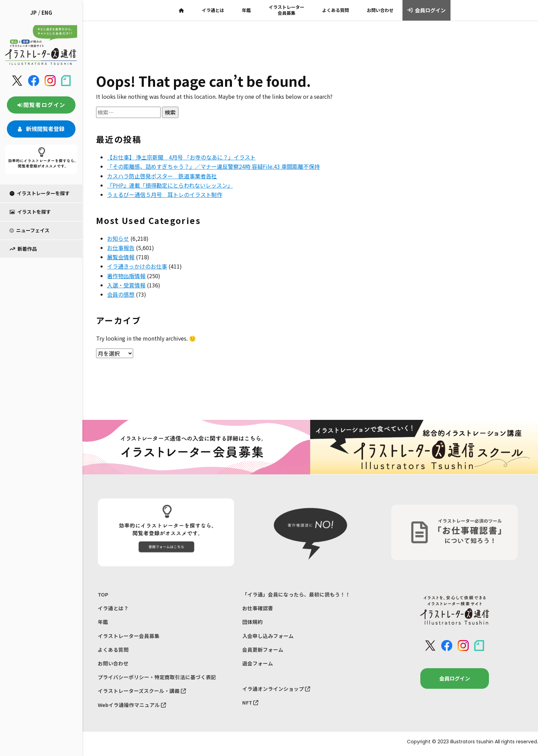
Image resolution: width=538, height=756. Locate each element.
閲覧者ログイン (41, 105)
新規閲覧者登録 (41, 129)
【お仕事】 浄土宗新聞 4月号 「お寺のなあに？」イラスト (181, 157)
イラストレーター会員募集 (286, 10)
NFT (250, 706)
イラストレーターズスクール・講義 (142, 694)
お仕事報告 (121, 248)
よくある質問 (336, 10)
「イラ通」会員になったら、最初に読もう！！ (296, 595)
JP (33, 13)
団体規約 (253, 623)
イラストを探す (30, 212)
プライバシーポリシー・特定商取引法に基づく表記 (157, 680)
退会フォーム (258, 666)
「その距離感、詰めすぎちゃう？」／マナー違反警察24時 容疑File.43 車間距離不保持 (213, 166)
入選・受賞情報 (126, 285)
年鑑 (246, 10)
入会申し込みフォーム (268, 637)
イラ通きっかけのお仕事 (137, 266)
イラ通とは (213, 10)
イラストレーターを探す (40, 193)
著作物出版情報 (126, 276)
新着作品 (23, 249)
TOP (103, 595)
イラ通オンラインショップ (276, 692)
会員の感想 (121, 294)
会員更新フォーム (263, 652)
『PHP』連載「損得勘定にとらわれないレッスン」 (170, 185)
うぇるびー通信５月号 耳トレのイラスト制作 (165, 194)
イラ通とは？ (113, 609)
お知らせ (118, 238)
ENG (47, 13)
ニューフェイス (30, 230)
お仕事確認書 (258, 609)
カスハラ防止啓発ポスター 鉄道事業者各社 (162, 176)
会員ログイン (427, 10)
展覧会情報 (121, 257)
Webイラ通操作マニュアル (132, 708)
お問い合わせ (380, 10)
